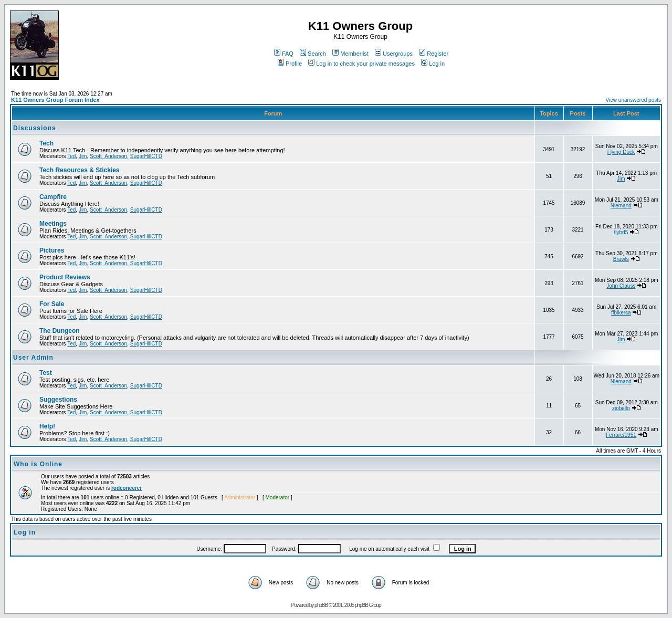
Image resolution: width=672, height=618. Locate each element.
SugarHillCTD (146, 156)
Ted (71, 156)
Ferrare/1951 (621, 435)
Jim (83, 156)
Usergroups (394, 54)
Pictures (52, 250)
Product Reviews (65, 277)
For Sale (52, 304)
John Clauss (621, 286)
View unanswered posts (633, 100)
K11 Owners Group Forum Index (55, 100)
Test (46, 373)
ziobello (621, 408)
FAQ (284, 54)
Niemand (621, 206)
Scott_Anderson (108, 156)
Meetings (53, 224)
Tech (46, 143)
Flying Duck (621, 152)
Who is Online (38, 464)
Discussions (35, 128)
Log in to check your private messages (361, 64)
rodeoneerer (127, 488)
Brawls (621, 259)
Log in (433, 64)
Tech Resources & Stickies (80, 170)
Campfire (53, 197)
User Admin (33, 358)
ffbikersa (621, 313)
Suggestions (58, 400)
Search (313, 54)
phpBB (321, 605)
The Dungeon (60, 331)
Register (434, 54)
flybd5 (621, 232)
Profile (290, 64)
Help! (47, 426)
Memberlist (350, 54)
